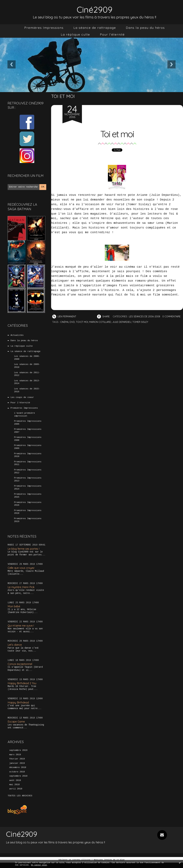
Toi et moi (117, 134)
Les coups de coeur (22, 399)
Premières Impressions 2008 (28, 442)
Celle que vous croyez (22, 573)
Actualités (17, 335)
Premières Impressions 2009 (28, 450)
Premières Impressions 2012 (28, 475)
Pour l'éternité (112, 34)
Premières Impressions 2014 (28, 491)
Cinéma (86, 322)
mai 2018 (14, 790)
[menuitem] (44, 28)
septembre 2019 (18, 755)
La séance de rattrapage (95, 28)
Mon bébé (14, 611)
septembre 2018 (18, 781)
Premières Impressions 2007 (28, 433)
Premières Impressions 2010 (28, 458)
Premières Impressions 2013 (28, 483)
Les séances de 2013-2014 (27, 383)
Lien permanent (65, 316)
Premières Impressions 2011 (28, 467)
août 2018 (15, 786)
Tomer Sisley (165, 322)
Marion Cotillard (123, 322)
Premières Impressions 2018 (28, 516)
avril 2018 (16, 794)
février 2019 (17, 764)
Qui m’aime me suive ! (21, 630)
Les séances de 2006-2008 (27, 358)
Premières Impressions (44, 28)
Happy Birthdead (18, 707)
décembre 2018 (18, 773)
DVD (94, 322)
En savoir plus (39, 865)
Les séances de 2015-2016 (27, 392)
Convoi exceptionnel (20, 669)
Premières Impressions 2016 (28, 508)
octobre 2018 (17, 777)
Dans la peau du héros (145, 28)
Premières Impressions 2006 (28, 425)
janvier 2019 (17, 768)
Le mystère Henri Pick (22, 592)
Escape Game (16, 726)
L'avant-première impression (24, 417)
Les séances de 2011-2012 (27, 375)
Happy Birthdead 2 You (22, 688)
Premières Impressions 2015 (28, 500)
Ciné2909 (95, 9)
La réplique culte (75, 34)
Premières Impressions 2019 (28, 525)
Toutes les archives (20, 801)
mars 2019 (15, 760)
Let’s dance (15, 649)
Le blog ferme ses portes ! (24, 553)
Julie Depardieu (146, 322)
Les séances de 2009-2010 (27, 367)
